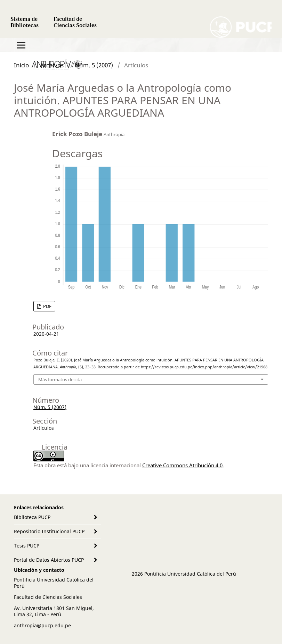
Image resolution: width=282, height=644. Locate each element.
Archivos (52, 65)
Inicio (21, 65)
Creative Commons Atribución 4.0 (182, 465)
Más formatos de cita (60, 379)
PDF (47, 306)
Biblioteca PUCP (32, 517)
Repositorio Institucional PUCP (49, 531)
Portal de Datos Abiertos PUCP (49, 560)
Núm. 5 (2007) (94, 65)
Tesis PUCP (27, 546)
